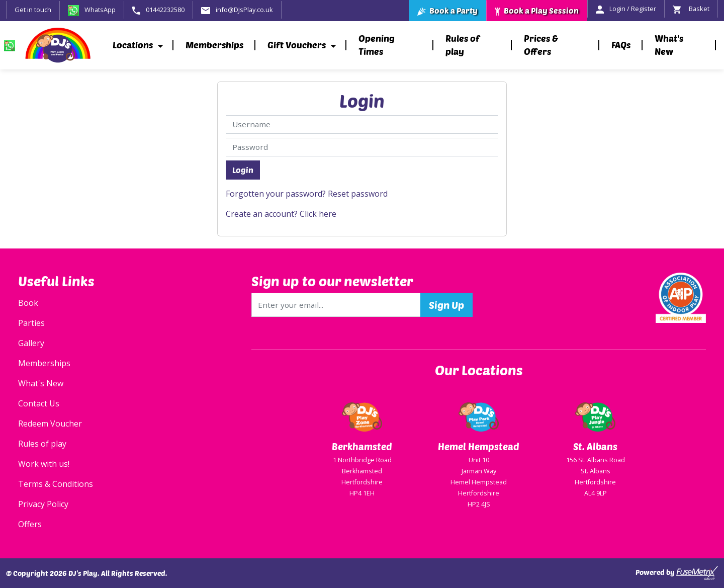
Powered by (677, 573)
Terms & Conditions (56, 484)
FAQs (621, 45)
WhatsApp (92, 10)
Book (28, 303)
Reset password (358, 194)
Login (243, 170)
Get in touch (33, 10)
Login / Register (626, 9)
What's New (669, 45)
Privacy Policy (43, 504)
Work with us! (44, 464)
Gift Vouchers (297, 45)
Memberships (214, 45)
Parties (31, 323)
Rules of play (463, 45)
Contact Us (39, 403)
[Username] (362, 124)
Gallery (31, 343)
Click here (318, 214)
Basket (691, 9)
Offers (30, 524)
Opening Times (377, 45)
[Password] (362, 147)
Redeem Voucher (50, 424)
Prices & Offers (541, 45)
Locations (133, 45)
